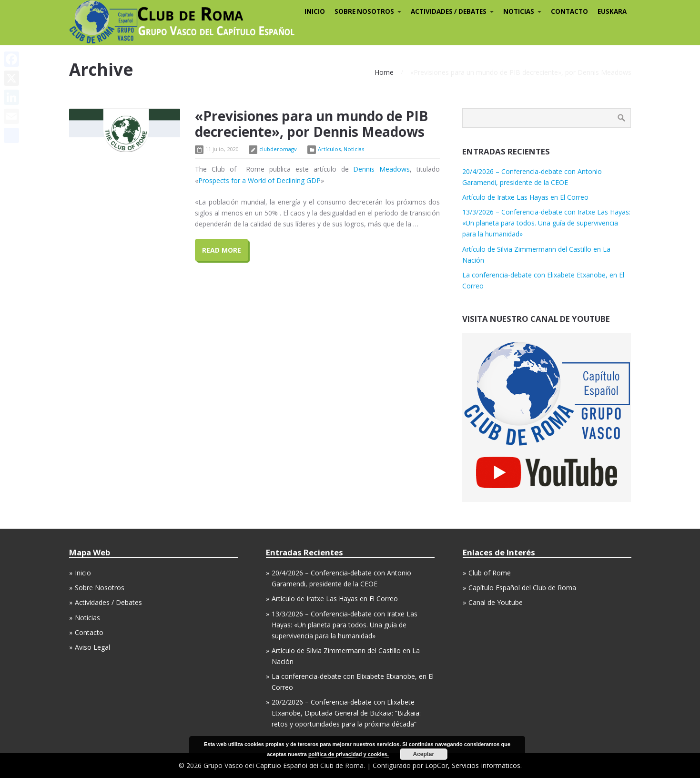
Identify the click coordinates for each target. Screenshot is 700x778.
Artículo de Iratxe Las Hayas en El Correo (525, 197)
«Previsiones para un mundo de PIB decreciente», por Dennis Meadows (311, 124)
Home (384, 72)
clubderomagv (278, 149)
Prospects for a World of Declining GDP (259, 180)
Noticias (354, 149)
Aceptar (423, 754)
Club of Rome (490, 573)
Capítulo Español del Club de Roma (522, 588)
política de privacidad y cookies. (349, 754)
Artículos (329, 149)
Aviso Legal (92, 647)
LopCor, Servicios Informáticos (473, 765)
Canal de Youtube (496, 602)
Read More (222, 250)
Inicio (83, 573)
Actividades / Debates (108, 602)
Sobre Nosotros (100, 588)
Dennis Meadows (381, 169)
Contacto (89, 632)
